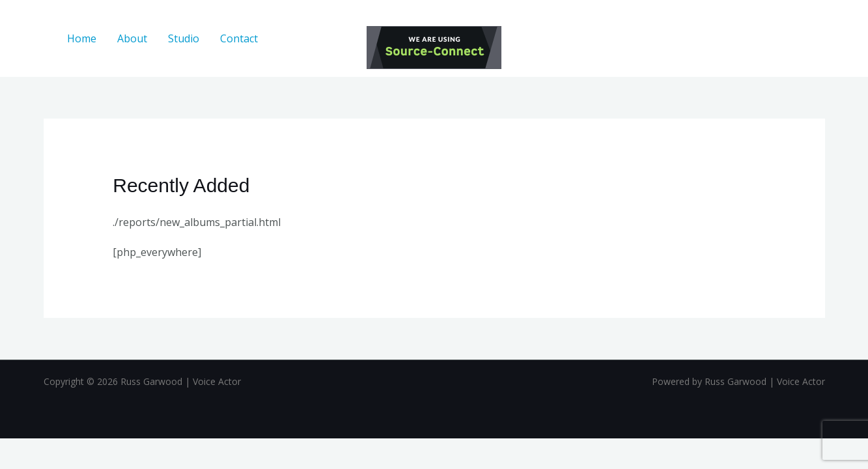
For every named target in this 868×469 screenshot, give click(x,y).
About (132, 38)
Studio (184, 38)
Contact (239, 38)
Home (82, 38)
